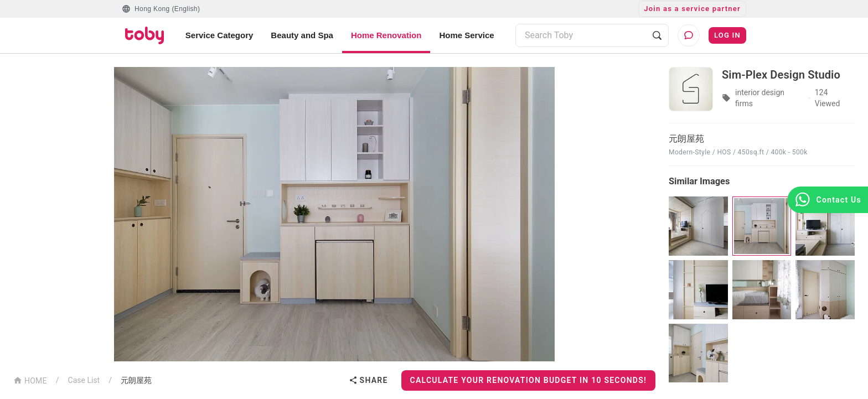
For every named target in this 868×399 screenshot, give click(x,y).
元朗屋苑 (136, 380)
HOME (30, 380)
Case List (84, 380)
